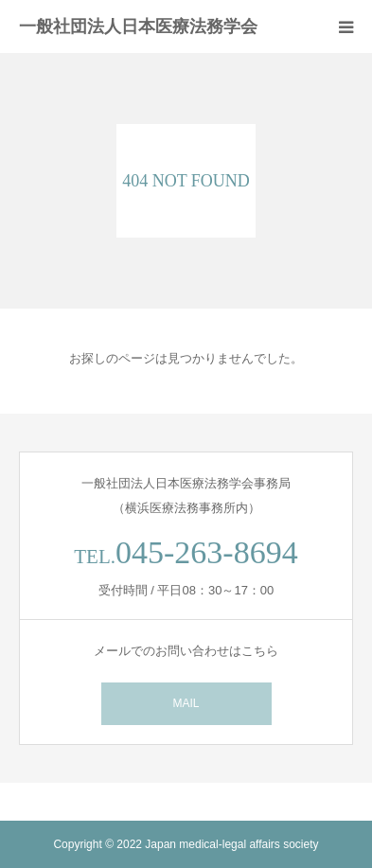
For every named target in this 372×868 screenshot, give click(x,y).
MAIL (186, 703)
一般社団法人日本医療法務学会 (138, 27)
